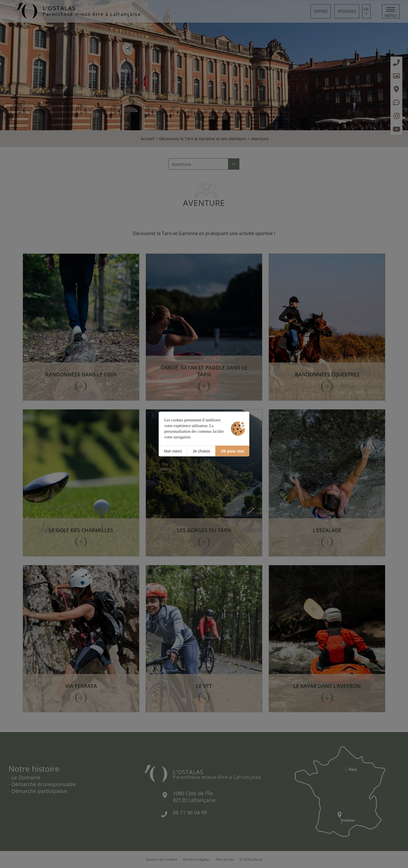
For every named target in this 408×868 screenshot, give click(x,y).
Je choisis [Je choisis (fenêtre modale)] (201, 451)
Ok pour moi (232, 451)
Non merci (173, 451)
